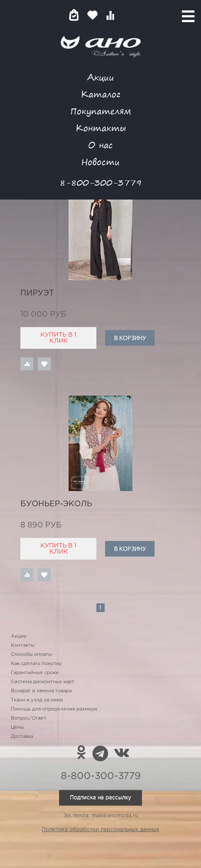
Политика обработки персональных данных (100, 830)
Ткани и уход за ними (37, 700)
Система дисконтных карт (43, 682)
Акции (101, 77)
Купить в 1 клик (58, 338)
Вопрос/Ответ (29, 718)
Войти (127, 15)
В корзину (130, 338)
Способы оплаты (31, 655)
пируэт (37, 293)
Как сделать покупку (36, 664)
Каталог (100, 94)
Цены (17, 727)
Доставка (22, 737)
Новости (100, 162)
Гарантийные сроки (35, 673)
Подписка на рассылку (100, 798)
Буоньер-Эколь (56, 504)
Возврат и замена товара (41, 691)
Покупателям (101, 111)
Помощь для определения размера (54, 709)
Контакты (101, 128)
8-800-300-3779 (101, 182)
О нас (100, 145)
